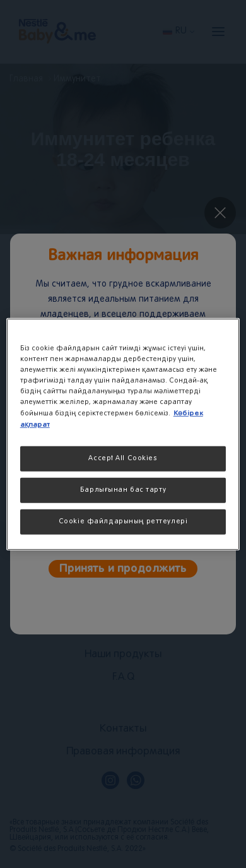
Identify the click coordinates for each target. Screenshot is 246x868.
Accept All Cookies (123, 458)
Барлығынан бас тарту (123, 490)
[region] (123, 434)
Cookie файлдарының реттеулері (123, 521)
